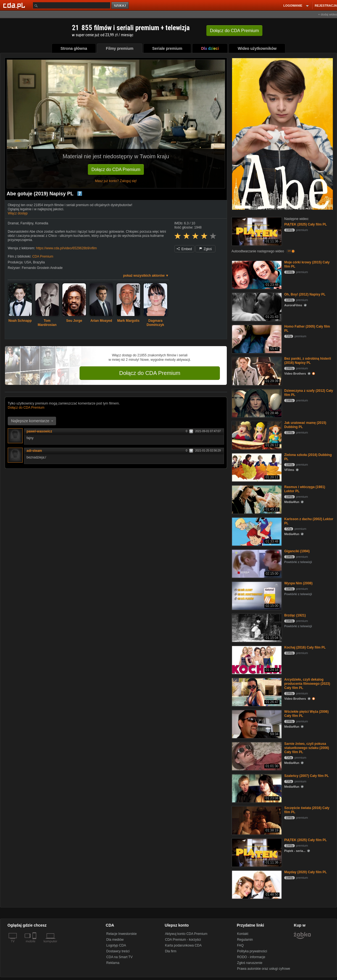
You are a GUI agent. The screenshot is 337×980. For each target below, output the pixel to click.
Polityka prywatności (252, 951)
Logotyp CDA (116, 945)
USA (28, 262)
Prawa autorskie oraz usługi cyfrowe (264, 969)
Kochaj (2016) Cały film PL (305, 647)
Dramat (13, 223)
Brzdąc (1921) (295, 615)
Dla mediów (115, 940)
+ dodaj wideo (328, 14)
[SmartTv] (35, 945)
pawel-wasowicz (39, 431)
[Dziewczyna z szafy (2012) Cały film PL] (256, 403)
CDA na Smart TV (119, 957)
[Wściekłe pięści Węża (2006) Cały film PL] (256, 724)
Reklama (113, 963)
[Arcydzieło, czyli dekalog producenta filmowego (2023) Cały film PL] (256, 692)
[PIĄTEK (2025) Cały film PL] (256, 231)
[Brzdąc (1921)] (256, 627)
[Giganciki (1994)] (256, 563)
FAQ (240, 945)
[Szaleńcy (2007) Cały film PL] (256, 788)
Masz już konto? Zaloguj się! (116, 181)
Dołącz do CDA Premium (116, 169)
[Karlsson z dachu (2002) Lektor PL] (256, 531)
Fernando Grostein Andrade (42, 268)
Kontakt (243, 934)
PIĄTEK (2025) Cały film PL (306, 224)
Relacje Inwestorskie (122, 934)
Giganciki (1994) (297, 551)
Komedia (42, 223)
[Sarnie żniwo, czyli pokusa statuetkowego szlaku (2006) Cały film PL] (256, 756)
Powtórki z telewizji (298, 562)
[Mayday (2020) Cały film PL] (256, 884)
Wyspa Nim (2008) (298, 583)
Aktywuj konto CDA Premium (186, 934)
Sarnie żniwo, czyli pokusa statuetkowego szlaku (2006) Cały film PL (307, 748)
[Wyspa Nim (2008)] (256, 595)
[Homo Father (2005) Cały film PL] (256, 339)
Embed (184, 249)
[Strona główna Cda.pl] (15, 5)
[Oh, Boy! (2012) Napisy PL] (256, 306)
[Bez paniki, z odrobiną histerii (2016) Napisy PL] (256, 371)
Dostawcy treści (118, 951)
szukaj (120, 6)
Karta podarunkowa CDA (183, 945)
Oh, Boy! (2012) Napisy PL (305, 294)
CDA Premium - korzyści (183, 940)
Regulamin (245, 940)
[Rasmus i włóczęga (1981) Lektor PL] (256, 499)
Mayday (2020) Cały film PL (306, 872)
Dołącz (234, 31)
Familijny (27, 223)
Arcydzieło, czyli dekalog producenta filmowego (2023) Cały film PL (307, 684)
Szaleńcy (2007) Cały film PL (306, 776)
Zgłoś (206, 249)
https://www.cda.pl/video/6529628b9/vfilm (66, 248)
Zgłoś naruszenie (250, 963)
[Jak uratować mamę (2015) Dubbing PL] (256, 435)
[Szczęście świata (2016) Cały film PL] (256, 820)
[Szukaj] (72, 5)
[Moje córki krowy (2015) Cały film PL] (256, 274)
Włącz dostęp (18, 213)
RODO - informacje (251, 957)
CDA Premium (43, 256)
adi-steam (34, 451)
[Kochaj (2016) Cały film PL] (256, 659)
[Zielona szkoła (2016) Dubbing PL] (256, 467)
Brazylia (39, 262)
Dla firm (171, 951)
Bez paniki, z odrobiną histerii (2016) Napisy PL (308, 361)
